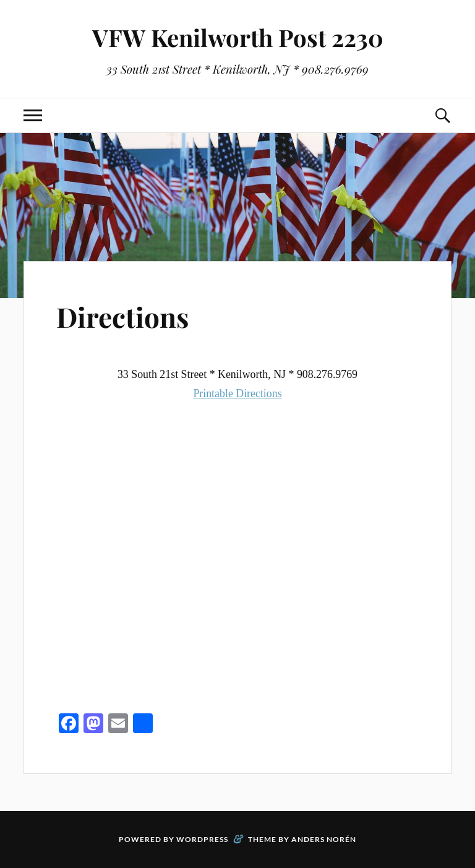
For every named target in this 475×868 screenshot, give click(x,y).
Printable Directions (237, 393)
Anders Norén (324, 839)
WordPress (202, 839)
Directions (122, 316)
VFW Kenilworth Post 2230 (238, 37)
